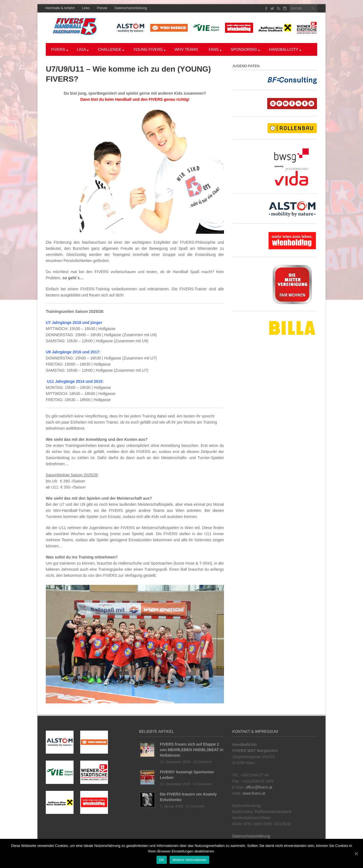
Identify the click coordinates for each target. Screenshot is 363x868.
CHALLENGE (111, 49)
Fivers (59, 49)
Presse (102, 8)
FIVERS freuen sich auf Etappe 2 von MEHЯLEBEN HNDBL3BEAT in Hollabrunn (192, 750)
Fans (215, 49)
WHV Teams (186, 49)
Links (86, 8)
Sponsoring (245, 49)
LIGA (83, 49)
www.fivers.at (254, 793)
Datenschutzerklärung (131, 8)
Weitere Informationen (189, 860)
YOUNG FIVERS (149, 49)
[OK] (356, 854)
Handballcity (285, 49)
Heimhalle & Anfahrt (60, 8)
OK (162, 860)
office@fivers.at (259, 787)
